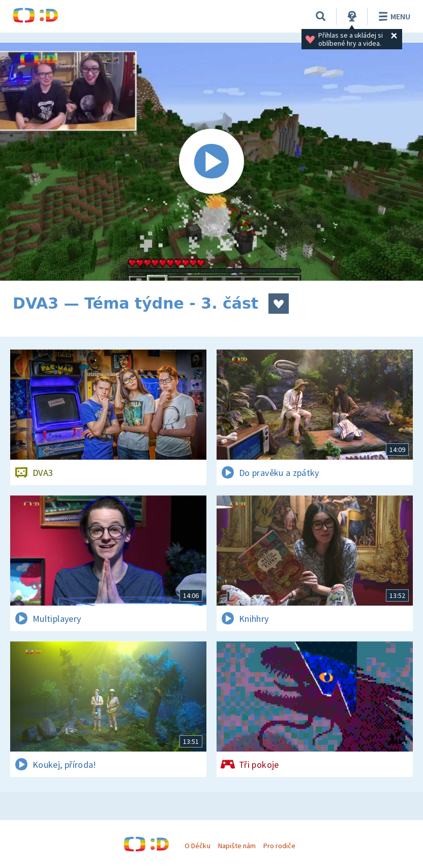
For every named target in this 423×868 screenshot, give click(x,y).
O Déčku (197, 846)
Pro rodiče (279, 846)
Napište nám (237, 846)
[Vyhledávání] (321, 16)
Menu (393, 16)
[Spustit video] (211, 162)
